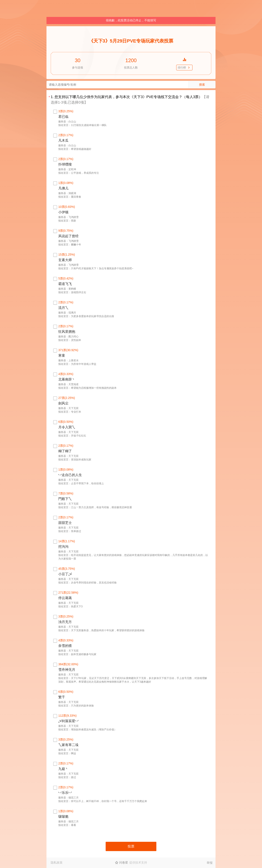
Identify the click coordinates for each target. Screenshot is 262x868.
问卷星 (124, 863)
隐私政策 (57, 863)
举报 (210, 863)
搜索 (202, 85)
